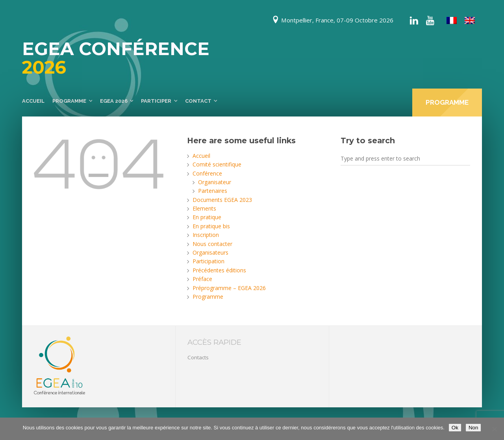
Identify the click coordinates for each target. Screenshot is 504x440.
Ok (455, 428)
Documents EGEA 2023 (222, 200)
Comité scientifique (217, 164)
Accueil (33, 101)
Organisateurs (210, 252)
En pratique (207, 217)
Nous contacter (212, 244)
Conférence (207, 173)
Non (473, 428)
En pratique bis (211, 226)
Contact (198, 101)
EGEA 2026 (114, 101)
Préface (202, 279)
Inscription (206, 235)
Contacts (198, 357)
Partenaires (213, 191)
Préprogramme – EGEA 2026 (229, 288)
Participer (156, 101)
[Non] (494, 429)
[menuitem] (452, 21)
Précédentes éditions (219, 270)
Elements (204, 208)
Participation (208, 261)
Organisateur (215, 182)
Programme (69, 101)
